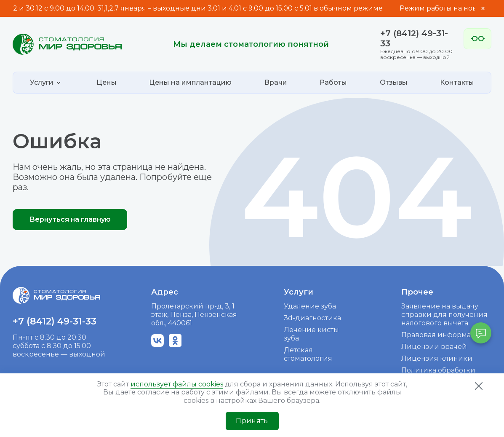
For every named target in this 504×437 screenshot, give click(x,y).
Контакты (457, 82)
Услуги (299, 292)
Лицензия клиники (437, 358)
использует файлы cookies (177, 384)
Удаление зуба (310, 306)
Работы (333, 82)
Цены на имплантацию (190, 82)
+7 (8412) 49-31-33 (55, 321)
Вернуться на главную (70, 219)
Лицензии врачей (434, 347)
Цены (107, 82)
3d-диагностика (312, 318)
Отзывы (394, 82)
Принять (252, 421)
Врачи (276, 82)
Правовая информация (443, 335)
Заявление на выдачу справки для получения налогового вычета (444, 315)
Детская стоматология (308, 354)
